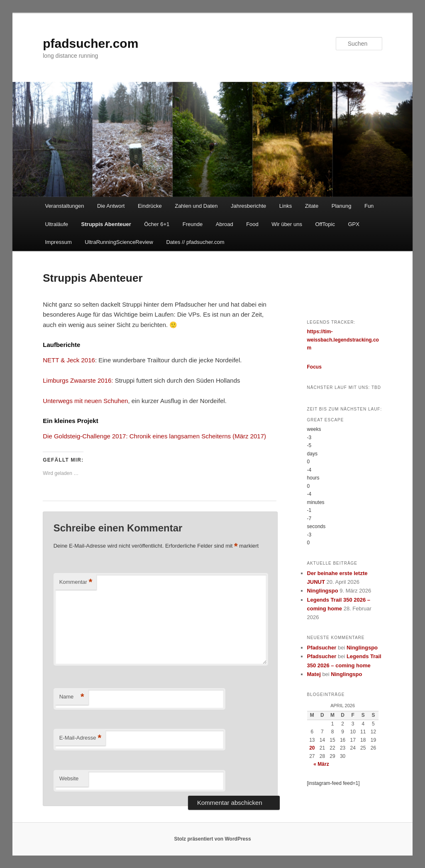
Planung (342, 206)
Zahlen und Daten (196, 206)
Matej (314, 674)
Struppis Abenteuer (106, 224)
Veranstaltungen (64, 206)
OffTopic (325, 224)
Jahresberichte (248, 206)
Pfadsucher (322, 648)
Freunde (193, 224)
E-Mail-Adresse (80, 738)
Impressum (58, 242)
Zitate (312, 206)
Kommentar (76, 582)
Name (72, 697)
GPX (353, 224)
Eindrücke (150, 206)
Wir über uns (287, 224)
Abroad (225, 224)
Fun (369, 206)
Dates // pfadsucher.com (195, 242)
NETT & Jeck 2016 (69, 360)
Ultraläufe (56, 224)
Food (252, 224)
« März (321, 764)
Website (69, 778)
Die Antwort (111, 206)
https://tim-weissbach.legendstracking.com (343, 340)
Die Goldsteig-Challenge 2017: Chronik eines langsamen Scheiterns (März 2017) (154, 436)
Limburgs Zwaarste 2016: (78, 380)
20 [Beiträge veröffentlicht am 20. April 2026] (312, 748)
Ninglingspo (323, 591)
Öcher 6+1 (157, 224)
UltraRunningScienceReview (119, 242)
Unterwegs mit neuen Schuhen (85, 401)
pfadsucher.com (90, 43)
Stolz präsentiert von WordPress (212, 839)
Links (286, 206)
